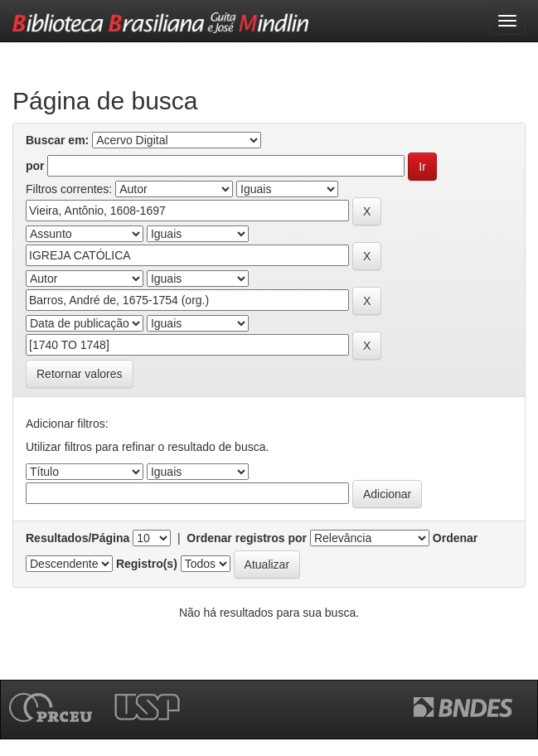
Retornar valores (80, 374)
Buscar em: (57, 140)
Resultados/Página (78, 538)
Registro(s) (147, 564)
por (35, 166)
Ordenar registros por (247, 538)
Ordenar (455, 538)
